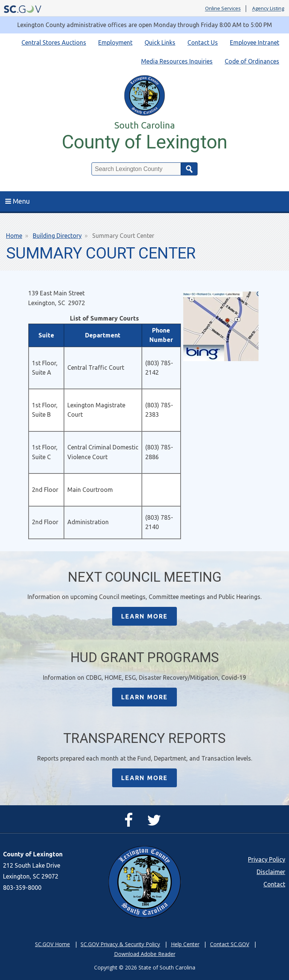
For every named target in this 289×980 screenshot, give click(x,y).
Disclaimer (271, 872)
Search (189, 169)
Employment (115, 42)
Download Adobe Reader (145, 954)
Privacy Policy (267, 859)
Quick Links (160, 42)
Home (14, 236)
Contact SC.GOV (230, 944)
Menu (17, 201)
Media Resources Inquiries (177, 61)
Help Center (185, 944)
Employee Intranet (255, 42)
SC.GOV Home (52, 944)
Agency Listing (268, 9)
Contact (274, 884)
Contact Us (203, 42)
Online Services (223, 9)
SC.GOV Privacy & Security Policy (120, 944)
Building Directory (57, 236)
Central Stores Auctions (54, 42)
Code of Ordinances (252, 61)
